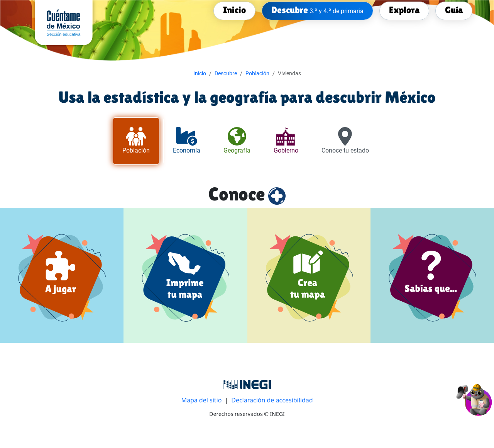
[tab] (136, 141)
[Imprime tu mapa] (185, 275)
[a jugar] (62, 275)
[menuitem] (234, 10)
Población (257, 73)
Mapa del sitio (201, 400)
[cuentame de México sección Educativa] (64, 22)
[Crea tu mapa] (309, 275)
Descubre (226, 73)
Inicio (200, 73)
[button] (475, 399)
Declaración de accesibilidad (272, 400)
